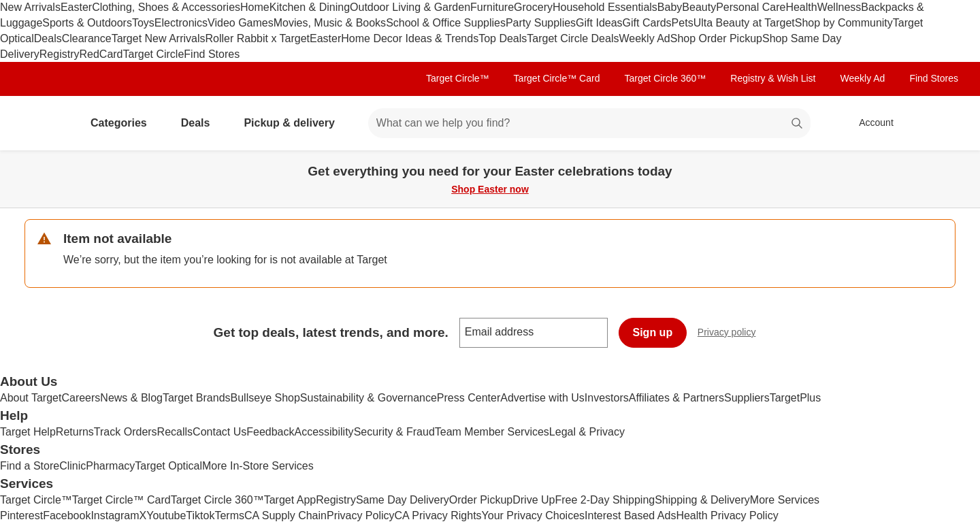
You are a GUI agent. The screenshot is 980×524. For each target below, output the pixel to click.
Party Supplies (541, 23)
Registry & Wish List (773, 78)
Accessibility (324, 432)
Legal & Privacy (587, 432)
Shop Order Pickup (716, 38)
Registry (60, 54)
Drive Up (534, 500)
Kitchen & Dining (310, 7)
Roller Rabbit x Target (257, 38)
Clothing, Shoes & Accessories (166, 7)
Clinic (72, 466)
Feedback (270, 432)
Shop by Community (844, 23)
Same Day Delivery (403, 500)
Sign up (653, 332)
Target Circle (154, 54)
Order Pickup (481, 500)
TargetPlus (796, 398)
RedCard (101, 54)
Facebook (67, 515)
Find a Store (30, 466)
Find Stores (212, 54)
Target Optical (168, 466)
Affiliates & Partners (676, 398)
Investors (607, 398)
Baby (670, 7)
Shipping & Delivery (702, 500)
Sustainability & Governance (369, 398)
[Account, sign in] (869, 123)
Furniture (492, 7)
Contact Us (219, 432)
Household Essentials (605, 7)
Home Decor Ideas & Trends (410, 38)
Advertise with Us (542, 398)
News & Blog (131, 398)
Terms (229, 515)
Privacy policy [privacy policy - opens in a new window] (732, 334)
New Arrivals (30, 7)
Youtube (166, 515)
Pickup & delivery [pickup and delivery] (294, 123)
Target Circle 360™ (665, 78)
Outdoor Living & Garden (410, 7)
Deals (48, 38)
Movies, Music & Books (330, 23)
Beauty (699, 7)
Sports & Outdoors (87, 23)
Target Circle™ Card (557, 78)
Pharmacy (110, 466)
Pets (683, 23)
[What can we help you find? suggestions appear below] (589, 123)
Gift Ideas (599, 23)
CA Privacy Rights (438, 515)
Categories (124, 123)
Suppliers (747, 398)
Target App (290, 500)
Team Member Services (492, 432)
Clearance (87, 38)
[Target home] (44, 123)
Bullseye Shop (265, 398)
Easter (76, 7)
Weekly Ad (644, 38)
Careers (81, 398)
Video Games (241, 23)
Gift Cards (647, 23)
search (798, 124)
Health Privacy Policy (727, 515)
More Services (785, 500)
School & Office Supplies (446, 23)
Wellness (839, 7)
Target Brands (197, 398)
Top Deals (503, 38)
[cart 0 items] (938, 123)
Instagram (115, 515)
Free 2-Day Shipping (605, 500)
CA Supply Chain (285, 515)
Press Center (469, 398)
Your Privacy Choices (533, 515)
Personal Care (751, 7)
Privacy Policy (361, 515)
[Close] (961, 166)
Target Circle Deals (573, 38)
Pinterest (21, 515)
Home (255, 7)
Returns (75, 432)
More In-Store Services (258, 466)
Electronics (181, 23)
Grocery (533, 7)
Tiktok (200, 515)
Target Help (28, 432)
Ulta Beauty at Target (744, 23)
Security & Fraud (394, 432)
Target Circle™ (458, 78)
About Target (31, 398)
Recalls (175, 432)
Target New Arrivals (159, 38)
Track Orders (126, 432)
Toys (143, 23)
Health (801, 7)
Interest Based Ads (630, 515)
